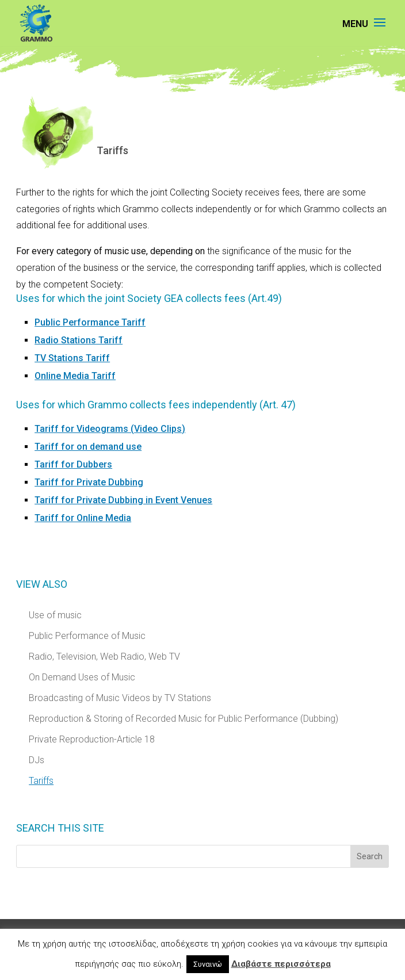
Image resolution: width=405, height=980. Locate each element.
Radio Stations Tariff (79, 340)
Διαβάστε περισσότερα (281, 964)
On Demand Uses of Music (82, 677)
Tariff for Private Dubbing (89, 482)
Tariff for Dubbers (73, 464)
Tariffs (41, 781)
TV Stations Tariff (72, 358)
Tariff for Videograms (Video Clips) (110, 429)
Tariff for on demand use (88, 447)
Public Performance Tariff (90, 322)
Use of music (55, 615)
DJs (37, 760)
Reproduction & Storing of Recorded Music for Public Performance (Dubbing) (184, 719)
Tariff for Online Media (83, 518)
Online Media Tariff (75, 376)
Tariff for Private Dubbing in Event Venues (123, 500)
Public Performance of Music (87, 636)
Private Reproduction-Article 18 (92, 739)
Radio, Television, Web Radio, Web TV (104, 656)
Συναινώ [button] (208, 964)
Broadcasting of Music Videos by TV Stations (120, 698)
